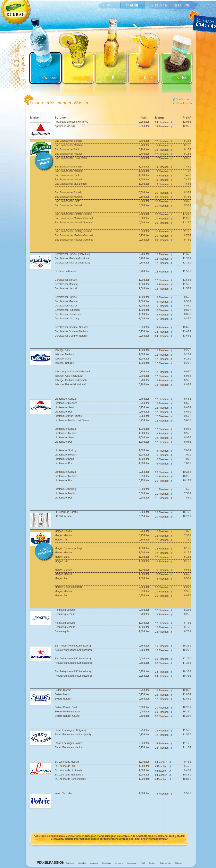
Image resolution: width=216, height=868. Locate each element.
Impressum (132, 863)
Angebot (133, 5)
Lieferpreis (123, 836)
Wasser (45, 56)
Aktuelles (82, 863)
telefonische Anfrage (116, 839)
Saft (144, 56)
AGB (143, 863)
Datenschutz (165, 863)
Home (106, 5)
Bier (111, 56)
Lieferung (182, 5)
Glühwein (179, 863)
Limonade (78, 56)
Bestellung (157, 5)
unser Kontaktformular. (155, 839)
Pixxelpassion (49, 863)
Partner (152, 863)
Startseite (70, 863)
